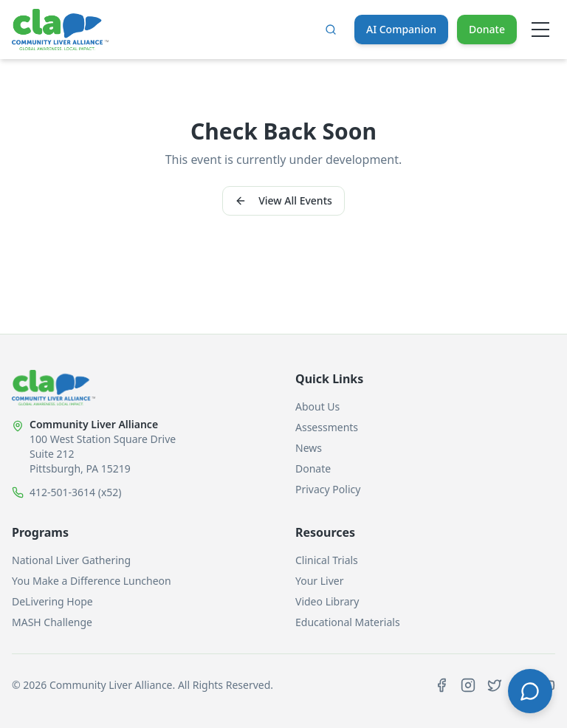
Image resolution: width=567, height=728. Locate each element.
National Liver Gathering (71, 560)
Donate (487, 29)
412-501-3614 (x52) (76, 492)
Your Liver (320, 581)
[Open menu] (540, 30)
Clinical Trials (327, 560)
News (309, 448)
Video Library (327, 601)
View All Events (283, 200)
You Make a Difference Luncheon (92, 581)
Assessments (327, 427)
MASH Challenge (52, 622)
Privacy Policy (328, 489)
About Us (317, 406)
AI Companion (401, 29)
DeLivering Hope (52, 601)
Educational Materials (348, 622)
